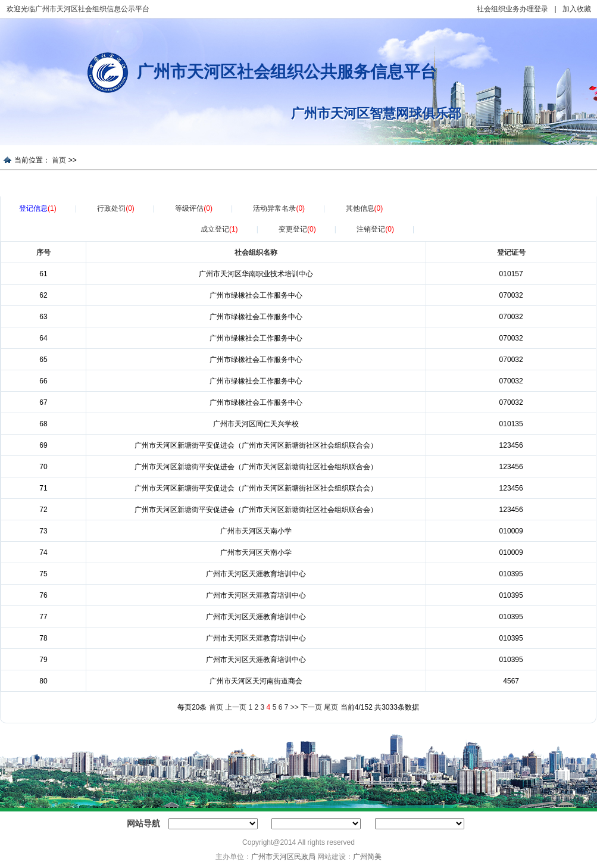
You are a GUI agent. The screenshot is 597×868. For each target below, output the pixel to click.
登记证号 (511, 252)
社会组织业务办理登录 (512, 9)
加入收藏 (577, 9)
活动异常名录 (279, 208)
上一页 (236, 707)
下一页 (311, 707)
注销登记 (375, 229)
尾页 (331, 707)
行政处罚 (116, 208)
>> (295, 707)
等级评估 (194, 208)
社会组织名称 (256, 252)
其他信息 (365, 208)
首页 (59, 160)
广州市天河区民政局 (283, 857)
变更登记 (297, 229)
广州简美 (367, 857)
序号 (43, 252)
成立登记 (219, 229)
